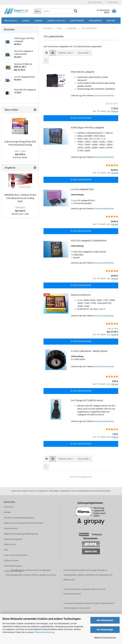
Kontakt (7, 512)
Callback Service (11, 561)
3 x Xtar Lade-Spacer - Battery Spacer (89, 351)
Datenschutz (10, 544)
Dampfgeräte (77, 21)
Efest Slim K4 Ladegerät (83, 72)
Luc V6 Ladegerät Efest (82, 189)
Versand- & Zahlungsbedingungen (19, 518)
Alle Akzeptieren (105, 620)
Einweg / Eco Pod (56, 21)
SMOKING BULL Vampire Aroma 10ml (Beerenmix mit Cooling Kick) (20, 198)
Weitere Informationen (105, 638)
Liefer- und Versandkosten (16, 555)
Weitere (111, 21)
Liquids (26, 21)
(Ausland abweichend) (104, 96)
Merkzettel (112, 2)
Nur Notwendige (105, 630)
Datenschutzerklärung (44, 632)
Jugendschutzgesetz (13, 539)
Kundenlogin (95, 2)
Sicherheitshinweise (13, 566)
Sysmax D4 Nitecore (81, 295)
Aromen (38, 21)
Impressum (9, 507)
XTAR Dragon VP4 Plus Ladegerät (87, 128)
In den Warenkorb (81, 118)
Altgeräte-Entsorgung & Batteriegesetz (21, 534)
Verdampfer (95, 21)
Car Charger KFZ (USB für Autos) (87, 400)
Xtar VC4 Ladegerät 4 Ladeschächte (89, 241)
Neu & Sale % (11, 21)
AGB (6, 550)
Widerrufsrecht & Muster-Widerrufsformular (23, 523)
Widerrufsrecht (11, 528)
